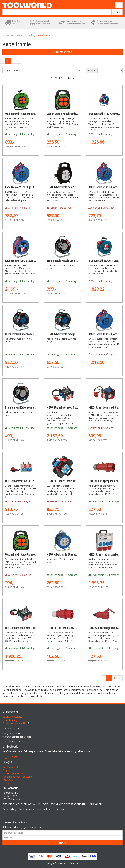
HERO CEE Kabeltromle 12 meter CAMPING (70, 481)
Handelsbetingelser (12, 720)
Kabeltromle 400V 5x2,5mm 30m (24, 261)
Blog (5, 770)
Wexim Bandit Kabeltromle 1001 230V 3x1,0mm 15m (76, 114)
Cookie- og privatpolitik (16, 723)
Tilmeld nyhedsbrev (13, 773)
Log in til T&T (10, 757)
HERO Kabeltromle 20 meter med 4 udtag (70, 555)
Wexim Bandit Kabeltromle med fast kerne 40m (31, 114)
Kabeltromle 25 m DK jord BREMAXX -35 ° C (30, 187)
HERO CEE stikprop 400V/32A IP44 (66, 628)
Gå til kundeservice (12, 717)
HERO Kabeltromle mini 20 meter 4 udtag (70, 187)
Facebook (8, 780)
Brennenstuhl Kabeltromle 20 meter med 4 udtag (74, 261)
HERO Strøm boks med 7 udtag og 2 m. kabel (72, 408)
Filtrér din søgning (63, 52)
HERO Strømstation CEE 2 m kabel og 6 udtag (31, 481)
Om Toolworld (10, 767)
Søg (117, 12)
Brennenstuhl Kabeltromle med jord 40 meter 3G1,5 (34, 334)
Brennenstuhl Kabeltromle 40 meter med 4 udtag (32, 408)
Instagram (8, 783)
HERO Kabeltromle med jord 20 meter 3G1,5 (71, 334)
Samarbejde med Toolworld (17, 777)
